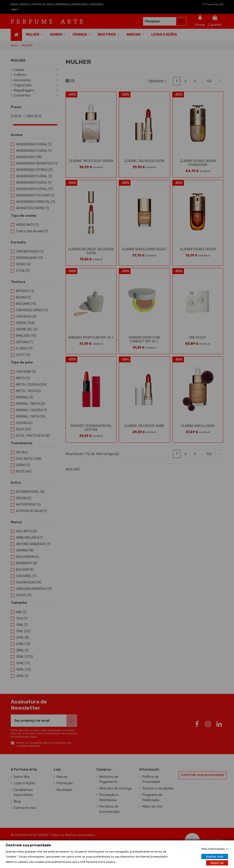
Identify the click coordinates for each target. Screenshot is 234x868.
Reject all (217, 863)
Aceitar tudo (215, 856)
